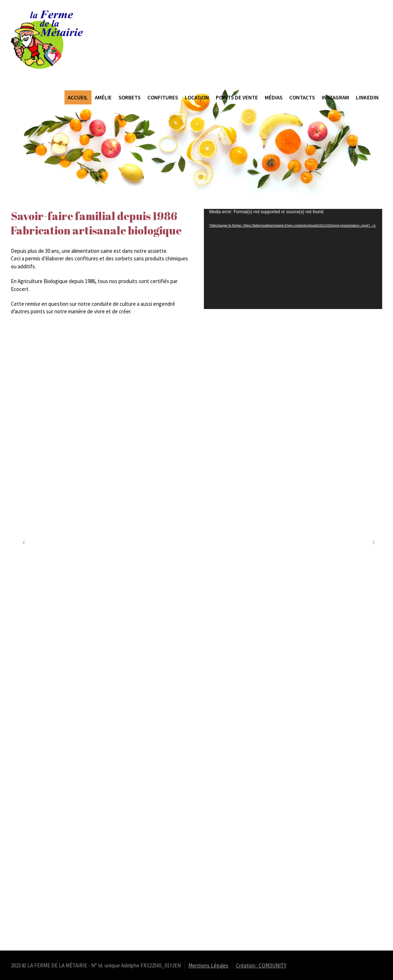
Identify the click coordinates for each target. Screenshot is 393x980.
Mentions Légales (208, 965)
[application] (293, 259)
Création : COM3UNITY (261, 965)
